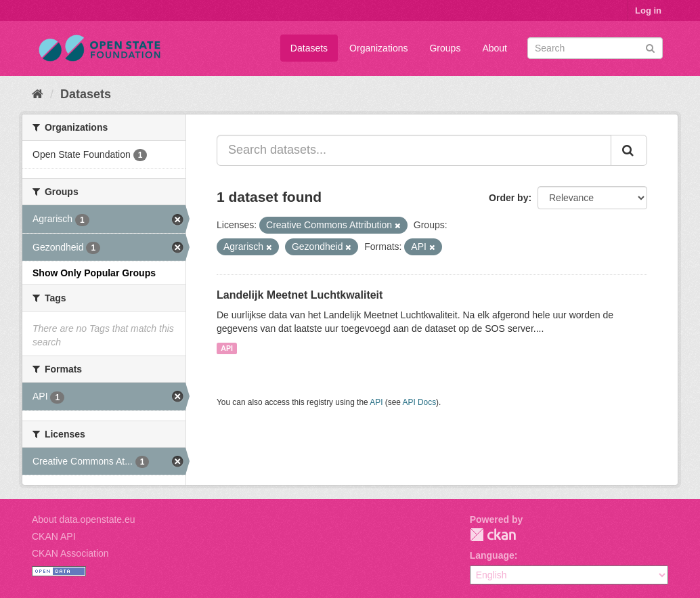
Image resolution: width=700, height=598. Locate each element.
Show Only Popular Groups (94, 273)
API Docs (420, 402)
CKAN (493, 535)
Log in (648, 10)
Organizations (378, 48)
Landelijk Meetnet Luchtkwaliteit (300, 295)
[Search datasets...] (414, 150)
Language (492, 555)
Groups (445, 48)
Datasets (309, 48)
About (495, 48)
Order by (508, 198)
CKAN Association (70, 553)
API (227, 348)
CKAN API (54, 536)
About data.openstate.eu (84, 519)
